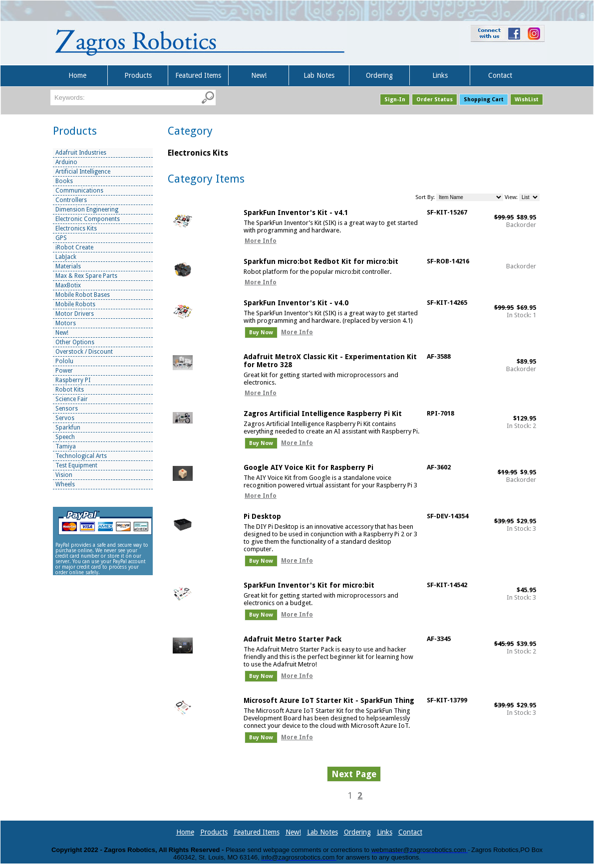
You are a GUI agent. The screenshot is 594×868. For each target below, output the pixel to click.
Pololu (64, 361)
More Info (261, 241)
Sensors (67, 409)
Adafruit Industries (81, 153)
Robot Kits (70, 390)
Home (77, 75)
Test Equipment (76, 465)
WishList (527, 100)
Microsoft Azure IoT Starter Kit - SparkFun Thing (329, 700)
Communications (79, 191)
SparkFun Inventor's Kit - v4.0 (296, 303)
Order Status (435, 100)
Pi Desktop (262, 516)
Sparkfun (68, 428)
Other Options (75, 342)
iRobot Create (74, 247)
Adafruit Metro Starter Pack (293, 639)
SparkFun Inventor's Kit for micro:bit (309, 585)
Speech (65, 437)
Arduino (66, 162)
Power (64, 371)
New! (259, 75)
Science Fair (72, 399)
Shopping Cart (484, 100)
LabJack (66, 257)
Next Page (354, 774)
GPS (61, 238)
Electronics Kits (76, 228)
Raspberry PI (73, 380)
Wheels (65, 484)
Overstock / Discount (84, 352)
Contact (500, 75)
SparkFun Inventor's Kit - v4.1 (296, 213)
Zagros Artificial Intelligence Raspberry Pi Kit (323, 414)
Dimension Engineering (87, 210)
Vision (64, 475)
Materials (68, 266)
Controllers (71, 200)
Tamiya (66, 446)
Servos (65, 418)
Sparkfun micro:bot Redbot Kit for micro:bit (321, 261)
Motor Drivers (75, 314)
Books (64, 181)
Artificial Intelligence (83, 172)
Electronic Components (88, 219)
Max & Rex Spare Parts (86, 276)
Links (440, 75)
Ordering (379, 75)
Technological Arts (81, 456)
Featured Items (198, 75)
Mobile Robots (75, 304)
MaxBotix (68, 285)
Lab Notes (319, 75)
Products (138, 75)
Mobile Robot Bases (83, 295)
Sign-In (395, 100)
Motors (66, 323)
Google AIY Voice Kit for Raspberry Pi (308, 467)
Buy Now (261, 332)
